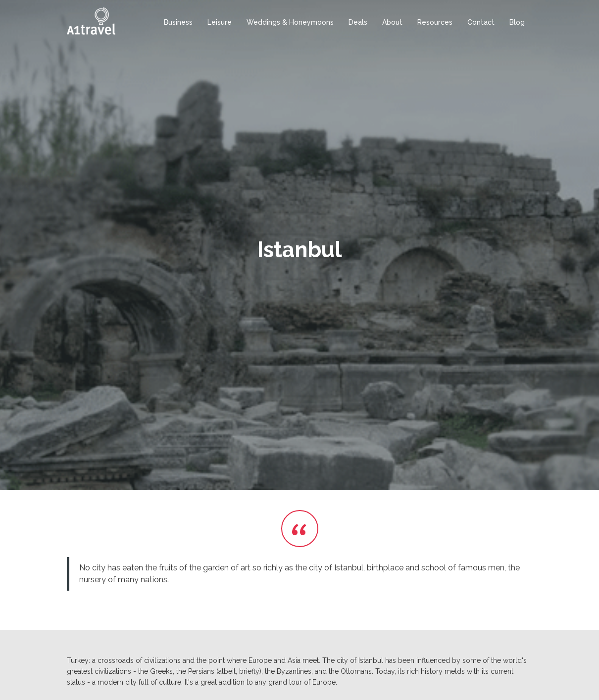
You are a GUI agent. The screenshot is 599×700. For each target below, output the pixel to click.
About (392, 22)
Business (178, 22)
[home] (91, 21)
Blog (517, 22)
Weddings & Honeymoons (290, 22)
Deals (358, 22)
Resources (435, 22)
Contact (481, 22)
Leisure (220, 22)
